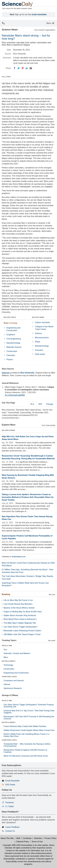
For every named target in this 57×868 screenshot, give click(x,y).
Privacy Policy (50, 838)
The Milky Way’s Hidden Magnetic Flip (20, 623)
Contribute (27, 838)
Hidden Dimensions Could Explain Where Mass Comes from (29, 730)
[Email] (31, 68)
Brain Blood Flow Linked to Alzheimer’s (20, 619)
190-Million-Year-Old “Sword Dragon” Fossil (22, 634)
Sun (5, 650)
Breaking (6, 594)
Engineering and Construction (13, 329)
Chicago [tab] (50, 404)
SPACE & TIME (7, 646)
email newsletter (39, 14)
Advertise (38, 838)
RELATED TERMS (38, 317)
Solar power (40, 354)
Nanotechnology (13, 343)
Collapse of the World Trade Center (44, 328)
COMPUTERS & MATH (9, 677)
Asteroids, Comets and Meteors (17, 653)
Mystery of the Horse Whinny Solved (19, 608)
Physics (10, 359)
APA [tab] (40, 404)
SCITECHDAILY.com (19, 557)
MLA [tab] (32, 404)
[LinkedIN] (27, 68)
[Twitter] (19, 68)
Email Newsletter (13, 781)
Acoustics (39, 350)
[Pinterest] (23, 68)
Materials (6, 373)
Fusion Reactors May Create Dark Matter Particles (25, 726)
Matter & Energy (10, 323)
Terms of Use (37, 842)
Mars (6, 657)
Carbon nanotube (42, 322)
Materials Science (14, 347)
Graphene (11, 335)
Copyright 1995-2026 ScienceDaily (17, 845)
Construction (12, 351)
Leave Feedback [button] (12, 827)
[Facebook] (15, 68)
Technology (8, 665)
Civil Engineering (14, 339)
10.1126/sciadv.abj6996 (15, 395)
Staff (18, 838)
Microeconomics (42, 338)
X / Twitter (10, 806)
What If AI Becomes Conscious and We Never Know (26, 756)
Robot (38, 342)
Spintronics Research (13, 688)
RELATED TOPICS (10, 317)
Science (38, 333)
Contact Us (10, 831)
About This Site (7, 838)
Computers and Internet (14, 681)
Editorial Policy (23, 842)
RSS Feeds (10, 785)
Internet (7, 684)
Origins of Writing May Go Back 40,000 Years (23, 612)
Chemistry (11, 355)
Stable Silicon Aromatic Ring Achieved (20, 615)
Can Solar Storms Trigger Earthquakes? (21, 627)
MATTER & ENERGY (9, 661)
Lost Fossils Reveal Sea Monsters (18, 604)
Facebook (10, 802)
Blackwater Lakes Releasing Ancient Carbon (22, 631)
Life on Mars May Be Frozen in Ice (18, 600)
